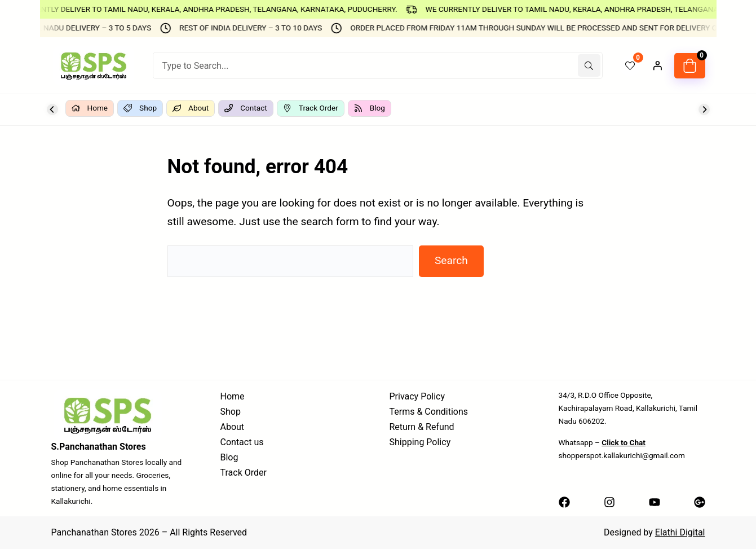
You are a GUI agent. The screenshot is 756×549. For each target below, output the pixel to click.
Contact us (242, 442)
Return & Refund (422, 427)
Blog (229, 457)
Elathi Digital (680, 532)
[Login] (657, 65)
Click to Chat (624, 442)
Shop (231, 412)
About (233, 427)
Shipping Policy (420, 442)
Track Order (244, 473)
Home (233, 396)
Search (451, 260)
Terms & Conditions (429, 412)
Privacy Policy (417, 396)
